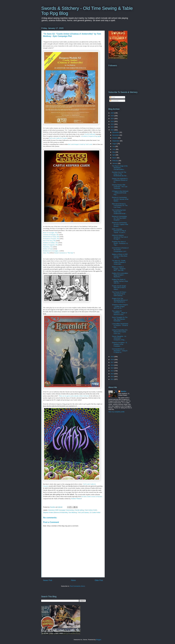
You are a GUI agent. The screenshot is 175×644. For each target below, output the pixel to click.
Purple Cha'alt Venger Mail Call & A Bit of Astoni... (119, 288)
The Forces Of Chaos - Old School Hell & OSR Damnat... (119, 294)
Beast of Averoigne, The (50, 233)
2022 (112, 124)
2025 (112, 116)
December (116, 132)
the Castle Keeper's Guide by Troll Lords (80, 144)
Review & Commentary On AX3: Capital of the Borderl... (120, 224)
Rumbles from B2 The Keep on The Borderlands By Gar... (120, 174)
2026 (112, 113)
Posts (112, 97)
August (115, 144)
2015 (112, 368)
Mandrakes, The (48, 247)
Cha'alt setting (79, 510)
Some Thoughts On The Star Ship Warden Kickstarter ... (120, 319)
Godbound (92, 134)
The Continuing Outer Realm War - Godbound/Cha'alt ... (119, 212)
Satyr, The (46, 253)
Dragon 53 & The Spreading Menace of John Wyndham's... (120, 300)
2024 (112, 118)
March (115, 158)
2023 (112, 121)
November (116, 135)
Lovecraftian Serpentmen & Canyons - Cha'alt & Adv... (120, 325)
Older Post (99, 580)
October (115, 138)
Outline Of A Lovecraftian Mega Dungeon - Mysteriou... (120, 275)
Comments (114, 101)
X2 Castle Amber (95, 512)
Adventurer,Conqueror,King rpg (90, 136)
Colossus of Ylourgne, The (51, 235)
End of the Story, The (49, 241)
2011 (112, 379)
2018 (112, 360)
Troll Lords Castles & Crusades (58, 138)
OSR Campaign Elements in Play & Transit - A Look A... (119, 231)
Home (73, 580)
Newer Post (48, 580)
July (114, 146)
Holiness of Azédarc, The (50, 243)
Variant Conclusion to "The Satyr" (64, 253)
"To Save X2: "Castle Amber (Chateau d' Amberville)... (119, 262)
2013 (112, 374)
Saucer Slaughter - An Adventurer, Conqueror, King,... (119, 338)
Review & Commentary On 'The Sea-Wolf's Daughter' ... (119, 218)
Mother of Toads (48, 249)
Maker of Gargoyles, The (50, 245)
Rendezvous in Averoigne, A (51, 251)
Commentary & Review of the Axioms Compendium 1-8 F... (120, 250)
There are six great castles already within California (74, 396)
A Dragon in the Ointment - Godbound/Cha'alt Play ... (120, 193)
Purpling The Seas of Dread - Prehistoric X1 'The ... (120, 243)
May (114, 152)
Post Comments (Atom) (77, 586)
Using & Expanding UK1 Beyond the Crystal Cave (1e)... (120, 332)
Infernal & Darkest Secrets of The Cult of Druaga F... (120, 237)
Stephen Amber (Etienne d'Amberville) (55, 512)
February (116, 161)
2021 (112, 127)
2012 (112, 376)
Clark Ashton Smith (91, 510)
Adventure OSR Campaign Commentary (61, 510)
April (114, 155)
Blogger (98, 640)
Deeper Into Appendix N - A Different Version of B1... (120, 180)
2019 (112, 357)
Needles (123, 391)
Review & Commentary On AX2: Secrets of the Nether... (120, 199)
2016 (112, 365)
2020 (112, 130)
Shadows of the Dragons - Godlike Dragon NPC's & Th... (120, 306)
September (116, 141)
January (115, 163)
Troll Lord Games (83, 512)
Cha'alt (86, 134)
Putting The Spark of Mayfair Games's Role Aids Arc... (120, 281)
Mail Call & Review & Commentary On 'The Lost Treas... (120, 206)
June (114, 149)
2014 (112, 371)
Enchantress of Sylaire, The (51, 239)
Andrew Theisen (76, 499)
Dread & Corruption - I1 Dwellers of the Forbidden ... (119, 344)
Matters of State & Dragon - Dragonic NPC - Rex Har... (119, 269)
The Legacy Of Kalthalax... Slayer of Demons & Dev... (119, 313)
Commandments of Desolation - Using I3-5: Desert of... (120, 351)
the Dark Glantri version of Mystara (92, 496)
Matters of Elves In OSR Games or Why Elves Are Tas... (120, 256)
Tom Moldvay (73, 512)
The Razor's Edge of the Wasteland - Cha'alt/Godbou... (120, 168)
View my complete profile (116, 412)
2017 (112, 362)
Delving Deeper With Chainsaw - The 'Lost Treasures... (120, 187)
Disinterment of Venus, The (51, 237)
